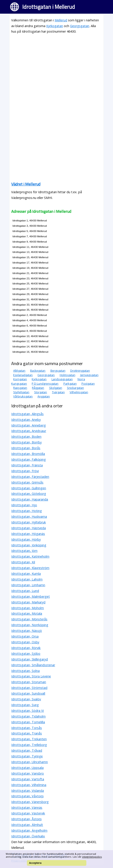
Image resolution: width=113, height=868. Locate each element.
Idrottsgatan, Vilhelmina (29, 785)
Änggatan (44, 396)
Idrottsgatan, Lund (25, 591)
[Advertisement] (56, 69)
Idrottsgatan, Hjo (24, 505)
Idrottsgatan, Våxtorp (27, 796)
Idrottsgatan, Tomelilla (28, 722)
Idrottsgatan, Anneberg (29, 425)
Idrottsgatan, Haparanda (30, 499)
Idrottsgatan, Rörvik (26, 648)
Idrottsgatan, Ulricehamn (30, 762)
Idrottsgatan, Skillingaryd (30, 659)
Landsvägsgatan (62, 379)
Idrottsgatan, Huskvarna (29, 517)
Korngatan (20, 379)
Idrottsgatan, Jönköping (29, 545)
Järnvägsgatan (89, 375)
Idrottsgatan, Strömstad (29, 688)
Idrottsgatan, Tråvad (27, 750)
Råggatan (38, 388)
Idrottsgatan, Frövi (25, 471)
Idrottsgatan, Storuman (29, 682)
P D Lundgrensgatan (45, 384)
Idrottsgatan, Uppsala (27, 768)
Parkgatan (70, 384)
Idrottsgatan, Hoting (27, 511)
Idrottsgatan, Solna (25, 671)
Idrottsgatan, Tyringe (27, 756)
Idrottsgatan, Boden (26, 437)
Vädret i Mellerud (26, 184)
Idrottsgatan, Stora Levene (31, 676)
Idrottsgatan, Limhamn (28, 585)
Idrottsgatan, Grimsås (27, 482)
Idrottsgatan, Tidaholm (28, 716)
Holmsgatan (68, 375)
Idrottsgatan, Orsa (25, 636)
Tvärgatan (58, 392)
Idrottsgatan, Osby (25, 642)
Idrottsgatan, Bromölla (28, 454)
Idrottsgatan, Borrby (26, 442)
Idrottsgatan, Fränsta (27, 465)
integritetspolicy (92, 857)
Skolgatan (56, 388)
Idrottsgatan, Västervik (28, 813)
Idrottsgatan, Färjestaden (30, 477)
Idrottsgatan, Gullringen (29, 488)
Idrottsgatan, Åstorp (26, 819)
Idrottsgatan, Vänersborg (30, 802)
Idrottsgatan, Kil (23, 562)
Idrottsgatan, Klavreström (30, 568)
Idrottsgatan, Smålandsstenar (33, 665)
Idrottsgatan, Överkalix (28, 836)
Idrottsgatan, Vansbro (28, 773)
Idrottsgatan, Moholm (28, 608)
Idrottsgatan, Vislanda (28, 791)
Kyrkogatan (55, 26)
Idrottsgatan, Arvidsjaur (29, 431)
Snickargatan (75, 388)
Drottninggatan (80, 371)
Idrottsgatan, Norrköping (30, 625)
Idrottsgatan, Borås (26, 448)
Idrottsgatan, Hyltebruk (29, 522)
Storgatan (41, 392)
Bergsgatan (58, 371)
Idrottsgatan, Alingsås (27, 414)
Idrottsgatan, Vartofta (28, 779)
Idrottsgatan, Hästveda (29, 528)
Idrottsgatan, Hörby (26, 539)
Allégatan (19, 371)
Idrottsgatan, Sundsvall (28, 693)
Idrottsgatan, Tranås (27, 733)
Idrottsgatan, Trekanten (29, 739)
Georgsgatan (80, 26)
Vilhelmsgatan (79, 392)
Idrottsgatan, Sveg (25, 705)
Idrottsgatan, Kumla (26, 574)
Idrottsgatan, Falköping (29, 459)
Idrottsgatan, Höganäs (28, 534)
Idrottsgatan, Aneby (26, 420)
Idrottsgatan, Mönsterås (29, 619)
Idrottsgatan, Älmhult (27, 825)
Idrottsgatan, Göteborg (29, 494)
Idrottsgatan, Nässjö (27, 631)
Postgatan (88, 384)
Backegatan (38, 371)
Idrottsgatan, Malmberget (31, 596)
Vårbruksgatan (23, 396)
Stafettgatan (21, 392)
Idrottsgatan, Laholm (27, 579)
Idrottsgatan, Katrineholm (30, 556)
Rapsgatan (20, 388)
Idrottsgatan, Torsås (27, 728)
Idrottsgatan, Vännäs (27, 808)
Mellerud (61, 20)
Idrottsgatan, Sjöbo (26, 654)
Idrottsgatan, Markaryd (28, 602)
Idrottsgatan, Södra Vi (28, 711)
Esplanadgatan (23, 375)
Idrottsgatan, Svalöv (26, 699)
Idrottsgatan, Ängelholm (29, 830)
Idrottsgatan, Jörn (24, 551)
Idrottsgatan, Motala (27, 613)
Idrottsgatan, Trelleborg (29, 745)
